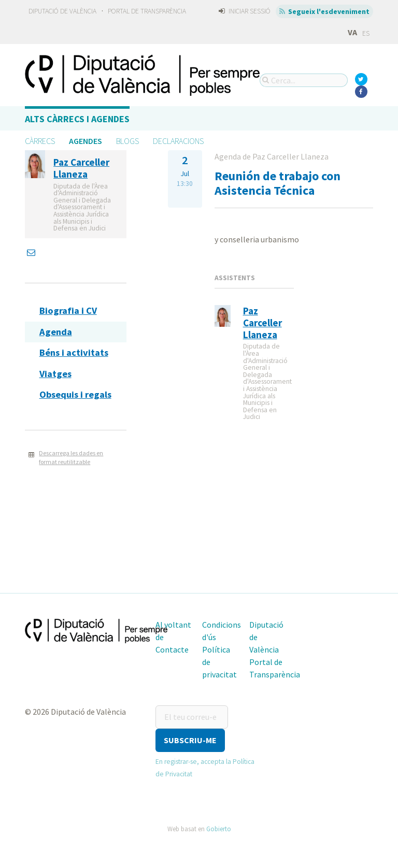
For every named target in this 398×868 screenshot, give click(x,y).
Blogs (127, 141)
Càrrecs (40, 141)
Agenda (56, 332)
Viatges (55, 374)
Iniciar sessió (244, 11)
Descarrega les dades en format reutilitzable (71, 457)
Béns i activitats (74, 352)
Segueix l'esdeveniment (325, 11)
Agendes (86, 141)
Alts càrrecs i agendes (77, 119)
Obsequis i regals (75, 394)
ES (366, 33)
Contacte (172, 649)
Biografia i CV (68, 310)
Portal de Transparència (147, 11)
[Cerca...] (304, 80)
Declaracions (178, 141)
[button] (190, 740)
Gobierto (219, 829)
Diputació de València (62, 11)
